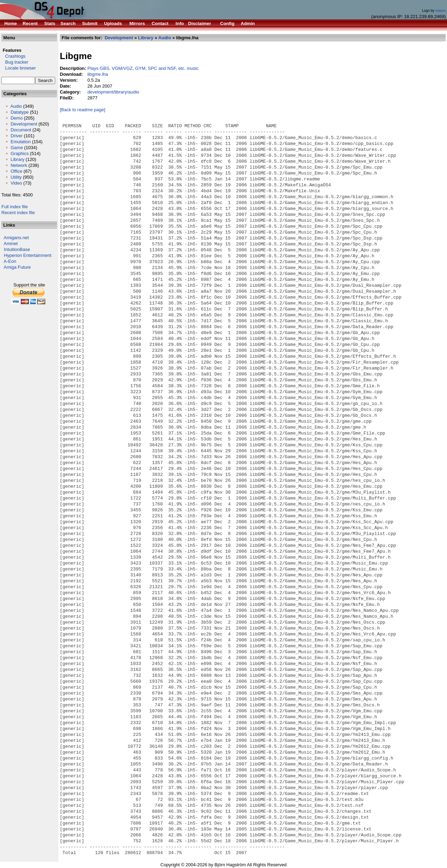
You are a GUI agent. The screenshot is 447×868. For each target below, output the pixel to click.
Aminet (11, 244)
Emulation (21, 142)
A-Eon (10, 261)
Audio (16, 106)
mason (440, 11)
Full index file (15, 207)
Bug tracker (15, 62)
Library (17, 159)
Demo (17, 118)
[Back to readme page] (83, 110)
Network (19, 165)
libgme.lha (97, 74)
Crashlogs (13, 56)
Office (16, 171)
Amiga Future (17, 267)
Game (17, 148)
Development (24, 124)
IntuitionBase (17, 249)
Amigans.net (16, 238)
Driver (17, 136)
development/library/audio (113, 92)
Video (16, 183)
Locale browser (19, 68)
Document (21, 130)
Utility (16, 177)
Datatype (19, 112)
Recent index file (18, 213)
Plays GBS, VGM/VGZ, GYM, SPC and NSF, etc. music (143, 68)
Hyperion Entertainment (28, 255)
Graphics (19, 153)
